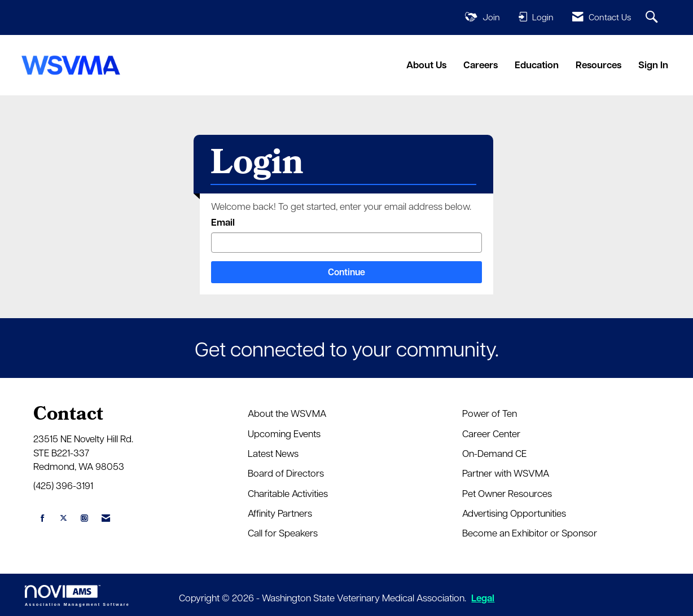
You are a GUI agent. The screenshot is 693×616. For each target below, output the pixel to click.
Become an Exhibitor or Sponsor (530, 533)
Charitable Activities (288, 493)
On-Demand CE (494, 453)
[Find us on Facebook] (43, 518)
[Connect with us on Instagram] (84, 518)
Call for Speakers (283, 533)
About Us (426, 65)
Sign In (653, 65)
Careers (481, 65)
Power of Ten (490, 413)
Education (537, 65)
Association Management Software (77, 595)
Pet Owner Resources (507, 493)
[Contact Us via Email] (106, 518)
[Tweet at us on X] (63, 518)
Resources (598, 65)
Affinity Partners (280, 513)
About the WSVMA (287, 413)
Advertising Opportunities (514, 513)
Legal (483, 598)
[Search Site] (653, 17)
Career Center (491, 433)
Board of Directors (286, 473)
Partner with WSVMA (506, 473)
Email (223, 222)
